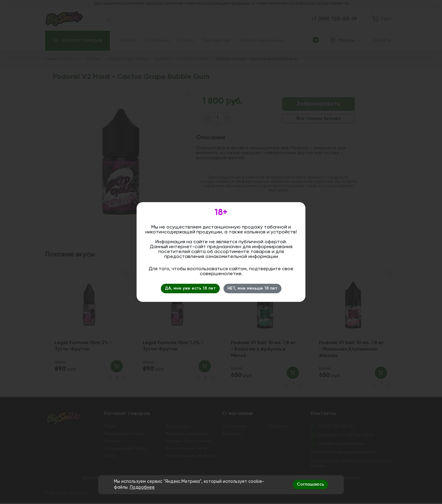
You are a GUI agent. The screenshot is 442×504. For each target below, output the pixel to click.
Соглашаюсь (310, 484)
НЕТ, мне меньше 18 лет (252, 288)
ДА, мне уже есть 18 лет (190, 288)
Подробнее (142, 487)
